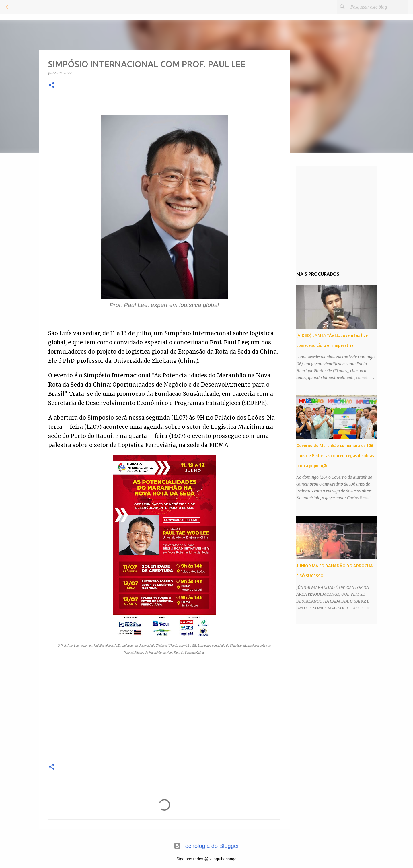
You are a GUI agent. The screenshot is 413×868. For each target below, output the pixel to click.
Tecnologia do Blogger (206, 846)
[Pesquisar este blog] (378, 7)
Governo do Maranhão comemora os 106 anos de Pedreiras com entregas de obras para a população (335, 456)
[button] (52, 85)
